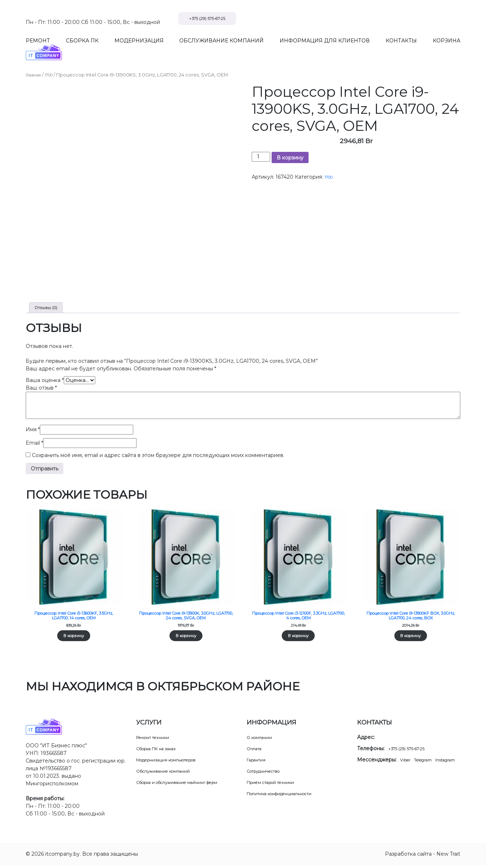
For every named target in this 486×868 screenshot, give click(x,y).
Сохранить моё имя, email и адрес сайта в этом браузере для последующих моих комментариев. (158, 443)
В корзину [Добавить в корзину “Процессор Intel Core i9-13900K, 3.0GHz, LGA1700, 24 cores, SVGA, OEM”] (186, 637)
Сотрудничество (268, 774)
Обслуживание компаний (169, 774)
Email (34, 430)
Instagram (370, 770)
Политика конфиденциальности (288, 796)
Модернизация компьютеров (174, 763)
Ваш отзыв (41, 375)
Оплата (256, 751)
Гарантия (259, 763)
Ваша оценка (45, 367)
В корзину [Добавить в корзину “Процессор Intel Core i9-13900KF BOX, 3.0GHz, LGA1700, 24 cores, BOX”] (411, 637)
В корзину (290, 142)
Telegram (429, 763)
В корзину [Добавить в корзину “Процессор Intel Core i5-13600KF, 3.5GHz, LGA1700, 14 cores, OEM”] (74, 631)
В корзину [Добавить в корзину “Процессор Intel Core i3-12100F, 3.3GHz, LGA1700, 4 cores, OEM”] (298, 631)
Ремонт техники (157, 740)
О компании (262, 740)
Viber (407, 763)
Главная (35, 60)
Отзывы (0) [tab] (48, 294)
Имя (33, 417)
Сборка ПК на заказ (162, 751)
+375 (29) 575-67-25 (426, 18)
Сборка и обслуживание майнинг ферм (188, 785)
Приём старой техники (276, 785)
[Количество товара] (261, 142)
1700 (54, 60)
